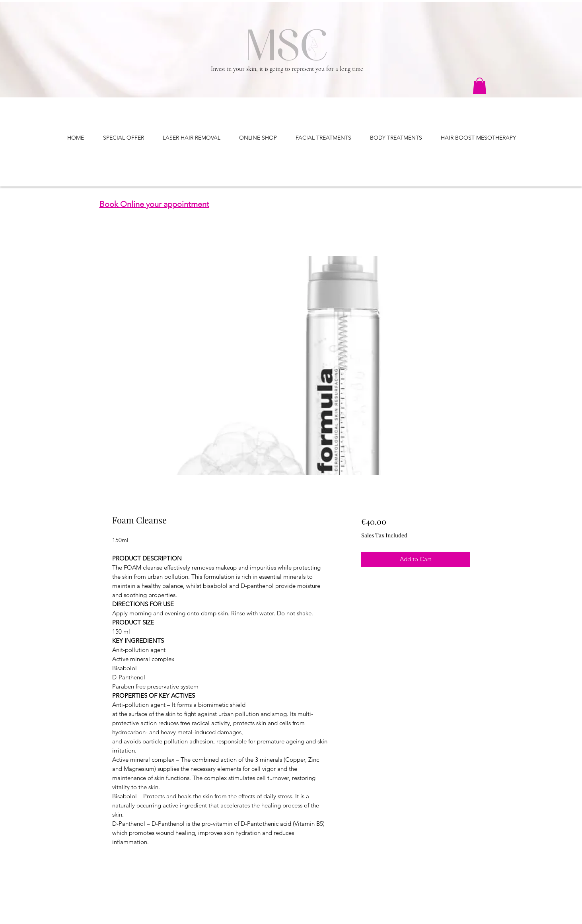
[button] (480, 86)
